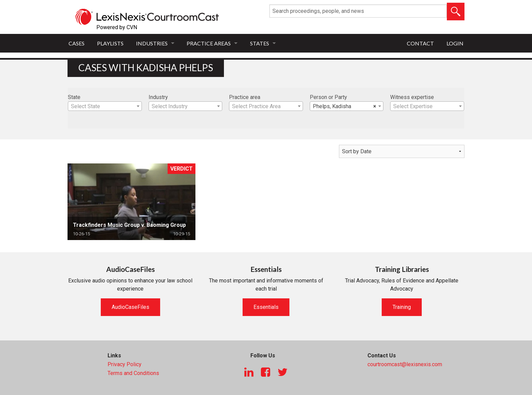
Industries (152, 43)
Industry (158, 97)
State (74, 97)
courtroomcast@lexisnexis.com (405, 364)
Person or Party (328, 97)
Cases (77, 43)
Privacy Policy (125, 364)
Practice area (245, 97)
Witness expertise (412, 97)
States (260, 43)
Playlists (110, 43)
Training (402, 307)
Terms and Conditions (133, 373)
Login (455, 43)
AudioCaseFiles (130, 307)
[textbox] (105, 106)
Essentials (266, 307)
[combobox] (105, 106)
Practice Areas (209, 43)
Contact (420, 43)
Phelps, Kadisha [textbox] (345, 106)
